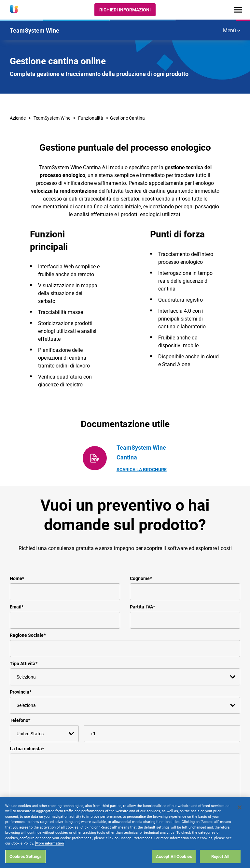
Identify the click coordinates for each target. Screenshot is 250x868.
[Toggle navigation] (238, 10)
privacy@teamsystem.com (108, 843)
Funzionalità (91, 118)
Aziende (18, 118)
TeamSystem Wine (52, 118)
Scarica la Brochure (142, 470)
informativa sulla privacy (59, 830)
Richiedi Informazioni (125, 10)
